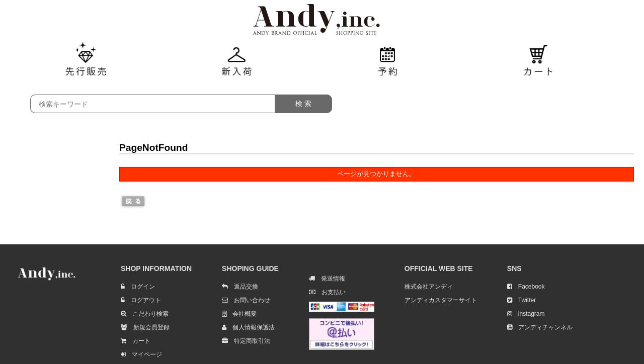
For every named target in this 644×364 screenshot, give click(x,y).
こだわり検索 (145, 314)
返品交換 (240, 287)
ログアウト (141, 300)
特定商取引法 (246, 341)
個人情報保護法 (248, 327)
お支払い (327, 292)
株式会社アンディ (429, 287)
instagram (526, 314)
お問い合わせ (246, 300)
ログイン (138, 287)
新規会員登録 (145, 327)
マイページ (141, 354)
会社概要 (239, 314)
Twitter (521, 300)
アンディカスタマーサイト (441, 300)
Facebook (526, 287)
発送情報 (327, 279)
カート (136, 341)
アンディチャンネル (540, 327)
